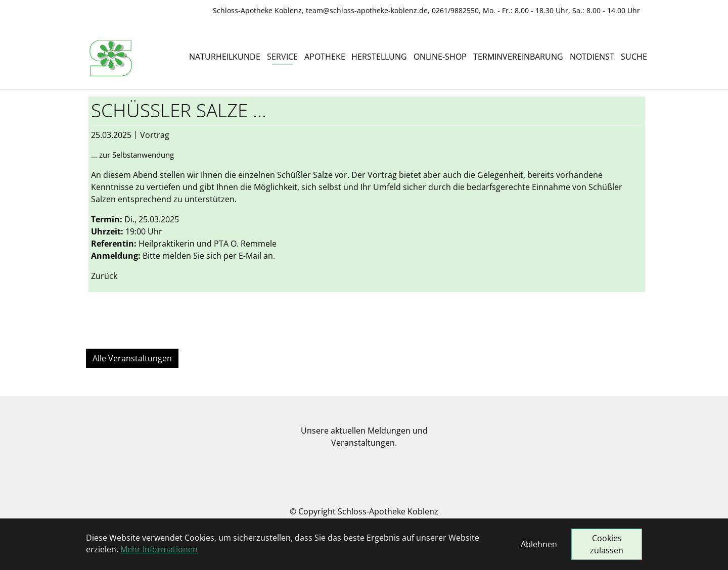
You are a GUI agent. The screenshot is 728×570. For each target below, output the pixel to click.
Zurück (104, 276)
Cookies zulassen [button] (607, 544)
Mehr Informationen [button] (159, 549)
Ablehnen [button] (539, 544)
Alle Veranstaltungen (132, 358)
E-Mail (250, 256)
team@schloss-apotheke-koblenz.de (367, 10)
